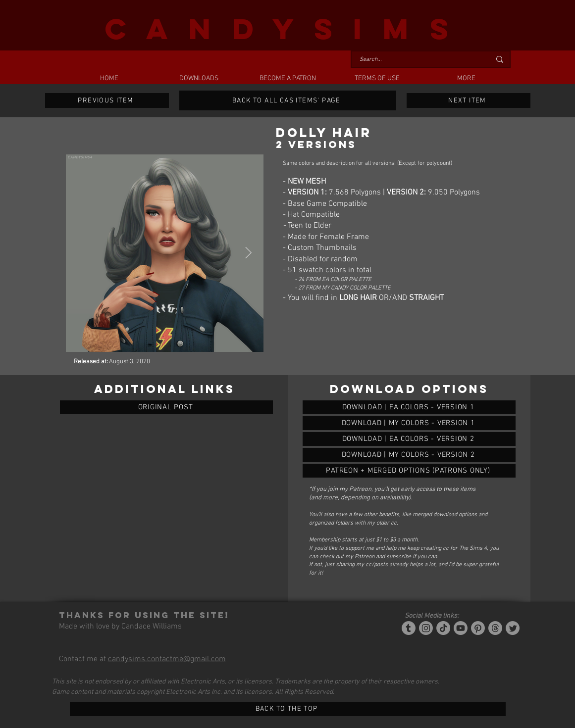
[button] (199, 79)
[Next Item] (248, 253)
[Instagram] (426, 628)
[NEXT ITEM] (469, 100)
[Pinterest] (478, 628)
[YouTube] (461, 628)
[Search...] (418, 60)
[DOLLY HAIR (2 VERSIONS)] (409, 407)
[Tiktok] (443, 628)
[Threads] (495, 628)
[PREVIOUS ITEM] (107, 100)
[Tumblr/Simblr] (409, 628)
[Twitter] (513, 628)
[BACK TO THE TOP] (288, 709)
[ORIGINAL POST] (166, 407)
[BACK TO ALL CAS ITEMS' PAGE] (288, 100)
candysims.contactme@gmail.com (167, 659)
